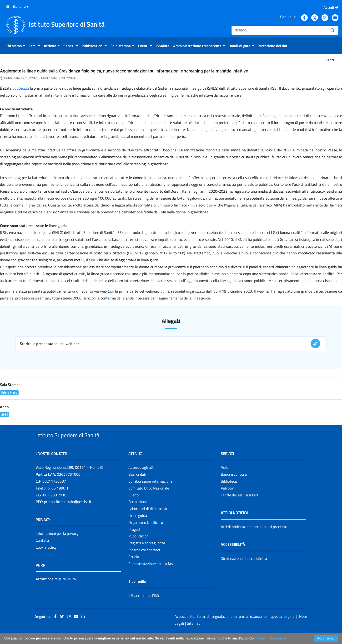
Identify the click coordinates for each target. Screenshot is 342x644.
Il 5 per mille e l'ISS (144, 606)
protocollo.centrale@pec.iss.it (68, 513)
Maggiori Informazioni (271, 638)
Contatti (42, 551)
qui (111, 291)
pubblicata (21, 88)
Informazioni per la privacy (57, 545)
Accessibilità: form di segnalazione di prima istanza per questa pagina (234, 628)
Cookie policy (46, 558)
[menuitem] (15, 46)
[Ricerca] (279, 30)
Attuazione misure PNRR (56, 590)
